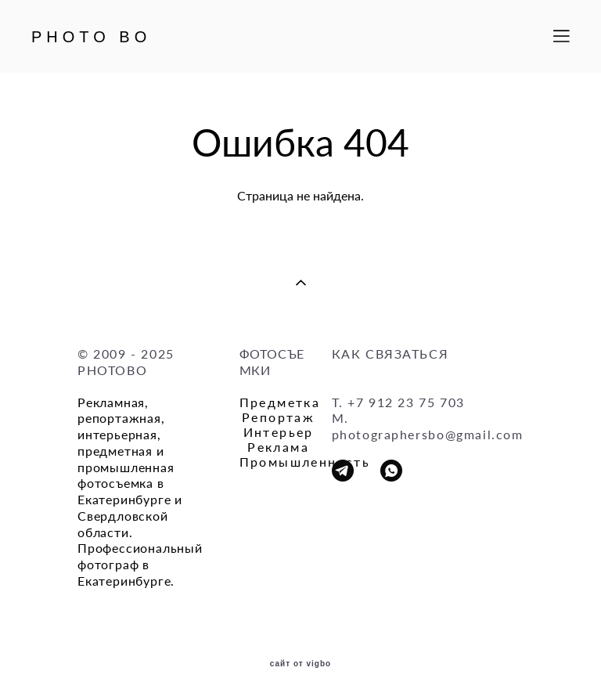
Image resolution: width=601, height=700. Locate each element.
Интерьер (279, 432)
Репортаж (278, 417)
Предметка (280, 402)
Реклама (278, 447)
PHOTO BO (91, 37)
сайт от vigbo (300, 664)
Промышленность (305, 462)
